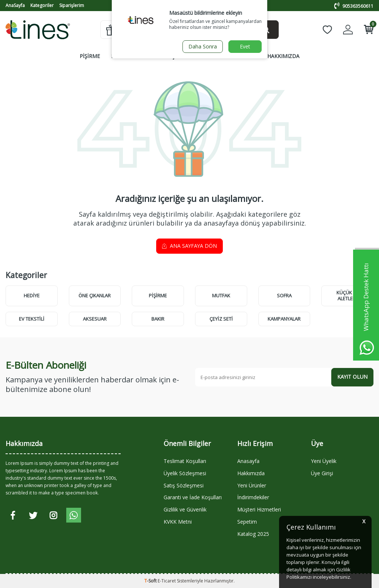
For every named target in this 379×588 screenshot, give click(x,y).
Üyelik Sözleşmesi (185, 473)
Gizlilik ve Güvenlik (185, 509)
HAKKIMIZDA (283, 56)
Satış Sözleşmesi (184, 485)
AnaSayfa (15, 6)
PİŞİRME (90, 56)
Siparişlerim (72, 6)
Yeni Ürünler (252, 485)
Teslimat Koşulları (185, 461)
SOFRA (152, 56)
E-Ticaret (167, 581)
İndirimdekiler (253, 497)
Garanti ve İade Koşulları (193, 497)
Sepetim (247, 522)
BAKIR (158, 319)
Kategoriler (42, 6)
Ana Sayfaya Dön (189, 246)
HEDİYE (32, 295)
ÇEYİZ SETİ (221, 319)
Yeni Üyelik (324, 461)
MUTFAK (122, 56)
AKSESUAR (95, 319)
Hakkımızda (251, 473)
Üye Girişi (322, 473)
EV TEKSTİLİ (32, 319)
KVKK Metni (178, 522)
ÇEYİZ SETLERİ (189, 56)
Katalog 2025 (253, 534)
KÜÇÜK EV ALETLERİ (348, 295)
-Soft (151, 581)
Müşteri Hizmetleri (259, 509)
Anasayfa (248, 461)
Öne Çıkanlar (95, 295)
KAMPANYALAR (237, 56)
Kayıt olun (352, 377)
